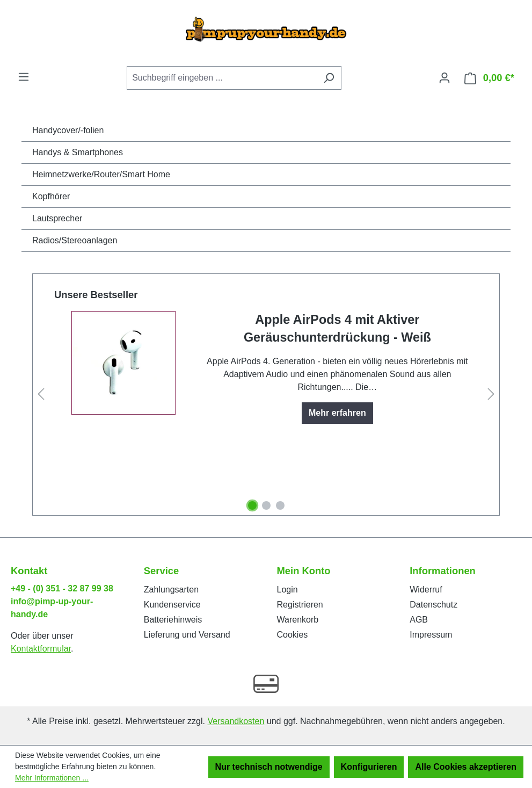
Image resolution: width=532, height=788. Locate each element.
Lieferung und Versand (187, 635)
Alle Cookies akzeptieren (466, 767)
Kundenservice (172, 605)
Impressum (431, 635)
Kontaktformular (41, 649)
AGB (419, 620)
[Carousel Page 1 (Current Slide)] (252, 505)
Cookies (293, 635)
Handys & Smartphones (78, 152)
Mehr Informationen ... (52, 778)
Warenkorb (298, 620)
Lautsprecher (57, 218)
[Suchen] (329, 78)
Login (287, 590)
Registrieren (300, 605)
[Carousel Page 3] (280, 505)
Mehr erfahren (337, 413)
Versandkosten (236, 721)
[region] (266, 395)
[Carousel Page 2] (266, 505)
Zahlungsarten (171, 590)
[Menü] (24, 77)
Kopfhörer (51, 196)
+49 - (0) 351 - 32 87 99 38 (62, 588)
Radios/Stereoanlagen (75, 240)
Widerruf (426, 590)
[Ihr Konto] (444, 78)
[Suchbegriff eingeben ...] (222, 78)
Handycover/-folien (68, 130)
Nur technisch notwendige (269, 767)
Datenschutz (433, 605)
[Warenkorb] (489, 78)
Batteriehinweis (173, 620)
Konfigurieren (369, 767)
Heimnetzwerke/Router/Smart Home (101, 174)
